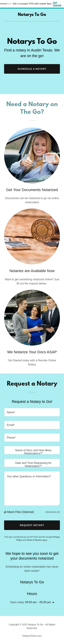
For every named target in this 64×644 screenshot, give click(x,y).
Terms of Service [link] (34, 540)
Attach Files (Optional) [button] (20, 512)
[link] (32, 15)
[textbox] (32, 412)
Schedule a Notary (32, 69)
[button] (5, 512)
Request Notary (32, 525)
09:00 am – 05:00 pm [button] (38, 602)
